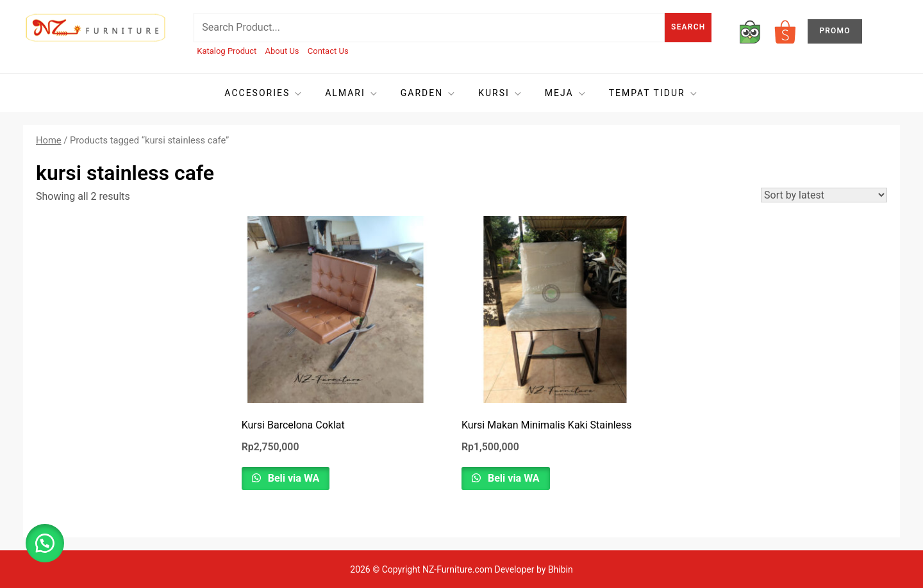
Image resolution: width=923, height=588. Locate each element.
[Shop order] (824, 195)
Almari (352, 93)
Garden (428, 93)
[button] (45, 543)
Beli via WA (293, 478)
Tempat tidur (654, 93)
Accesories (264, 93)
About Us (282, 51)
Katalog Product (227, 51)
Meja (566, 93)
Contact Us (328, 51)
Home (49, 140)
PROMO (835, 31)
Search (688, 27)
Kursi (501, 93)
